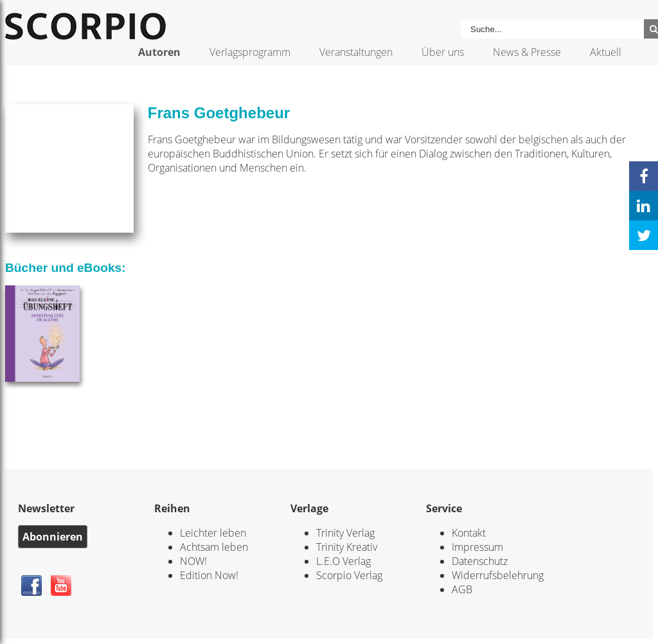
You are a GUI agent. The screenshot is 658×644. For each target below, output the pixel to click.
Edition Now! (209, 575)
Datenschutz (480, 561)
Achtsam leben (214, 547)
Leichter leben (213, 533)
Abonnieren (53, 537)
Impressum (477, 547)
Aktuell (606, 52)
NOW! (193, 561)
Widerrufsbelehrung (498, 575)
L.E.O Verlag (343, 561)
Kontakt (469, 533)
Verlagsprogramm (250, 52)
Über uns (443, 52)
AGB (462, 589)
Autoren (159, 52)
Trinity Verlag (345, 533)
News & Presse (527, 52)
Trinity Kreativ (347, 547)
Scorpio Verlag (349, 575)
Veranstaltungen (356, 52)
